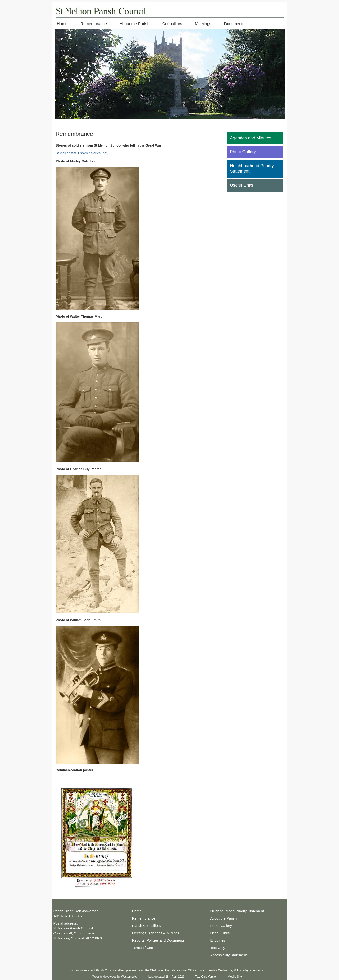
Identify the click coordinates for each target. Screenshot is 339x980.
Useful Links (242, 185)
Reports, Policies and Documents (158, 940)
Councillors (172, 24)
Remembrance (94, 24)
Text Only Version (206, 977)
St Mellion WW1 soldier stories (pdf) (82, 153)
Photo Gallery (243, 152)
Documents (234, 24)
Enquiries (218, 940)
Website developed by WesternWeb (115, 977)
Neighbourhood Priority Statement (252, 168)
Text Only (218, 948)
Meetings (203, 24)
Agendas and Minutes (251, 138)
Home (62, 24)
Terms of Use (143, 948)
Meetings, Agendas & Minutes (156, 933)
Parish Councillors (146, 926)
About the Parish (135, 24)
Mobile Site (235, 977)
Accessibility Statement (229, 955)
